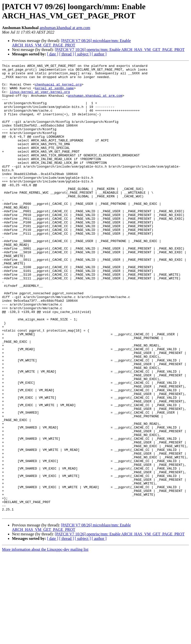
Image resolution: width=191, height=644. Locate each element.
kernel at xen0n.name (54, 93)
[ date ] (53, 54)
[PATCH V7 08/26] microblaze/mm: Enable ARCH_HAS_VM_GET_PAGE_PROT (71, 43)
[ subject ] (83, 54)
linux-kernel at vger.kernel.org (40, 98)
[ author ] (99, 54)
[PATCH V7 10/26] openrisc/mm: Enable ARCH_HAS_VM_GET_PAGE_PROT (120, 50)
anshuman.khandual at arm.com (65, 28)
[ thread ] (67, 54)
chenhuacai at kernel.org (58, 89)
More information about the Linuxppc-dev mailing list (45, 640)
